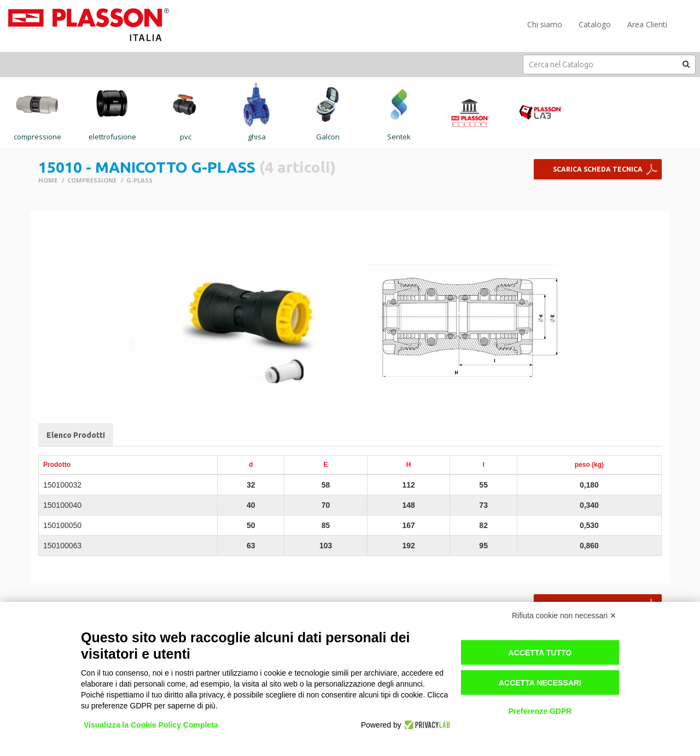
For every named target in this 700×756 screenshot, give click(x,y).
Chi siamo (545, 24)
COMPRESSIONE (92, 180)
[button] (686, 64)
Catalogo (595, 24)
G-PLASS (139, 180)
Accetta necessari (540, 683)
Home (48, 180)
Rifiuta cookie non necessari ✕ (564, 616)
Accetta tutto (540, 653)
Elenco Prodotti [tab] (76, 435)
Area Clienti (647, 24)
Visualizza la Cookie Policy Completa (151, 725)
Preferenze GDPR (540, 711)
